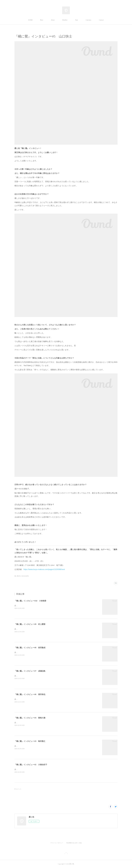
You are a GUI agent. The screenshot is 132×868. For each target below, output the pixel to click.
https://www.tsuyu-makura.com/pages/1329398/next (44, 569)
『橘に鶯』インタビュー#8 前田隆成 (30, 648)
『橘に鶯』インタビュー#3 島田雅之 (30, 741)
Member (65, 20)
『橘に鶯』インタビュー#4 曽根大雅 (30, 718)
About (53, 20)
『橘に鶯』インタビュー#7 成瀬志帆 (30, 671)
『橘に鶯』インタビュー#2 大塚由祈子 (31, 765)
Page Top (66, 854)
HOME (30, 20)
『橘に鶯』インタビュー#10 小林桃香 (30, 601)
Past (77, 20)
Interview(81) (25, 576)
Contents (88, 20)
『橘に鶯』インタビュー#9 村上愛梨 (30, 624)
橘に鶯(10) (18, 576)
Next (42, 20)
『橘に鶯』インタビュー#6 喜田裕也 (30, 694)
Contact (101, 20)
